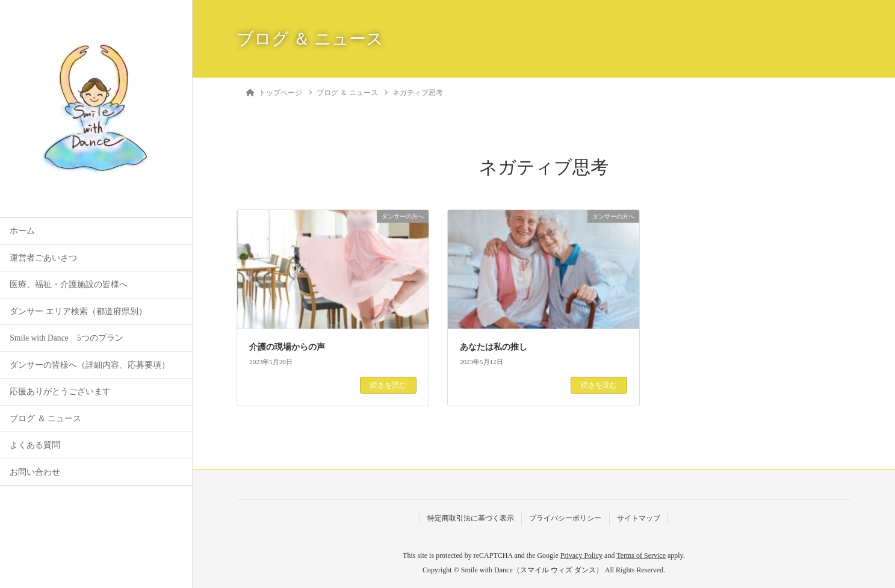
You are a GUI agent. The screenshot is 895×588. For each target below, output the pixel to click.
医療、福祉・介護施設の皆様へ (69, 284)
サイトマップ (639, 518)
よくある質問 (35, 445)
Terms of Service (641, 556)
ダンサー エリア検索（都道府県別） (78, 311)
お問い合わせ (35, 472)
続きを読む (388, 385)
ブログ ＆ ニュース (45, 419)
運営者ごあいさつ (43, 258)
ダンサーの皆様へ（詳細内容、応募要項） (90, 365)
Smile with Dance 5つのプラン (66, 338)
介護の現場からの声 (287, 347)
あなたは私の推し (494, 347)
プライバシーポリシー (565, 518)
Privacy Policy (581, 556)
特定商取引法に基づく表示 (471, 518)
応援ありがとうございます (60, 391)
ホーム (22, 231)
